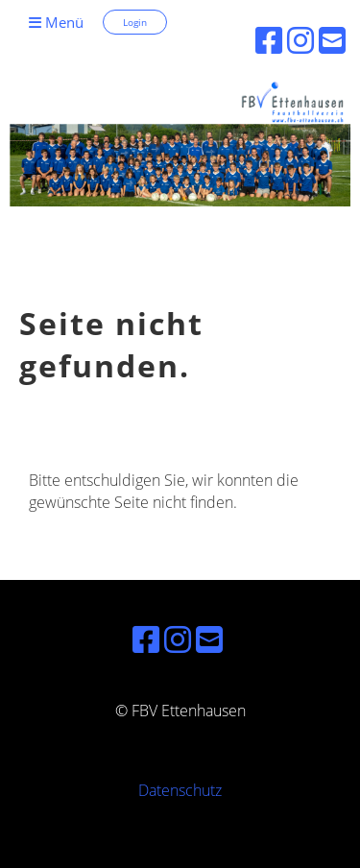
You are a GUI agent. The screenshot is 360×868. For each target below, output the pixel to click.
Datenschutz (180, 790)
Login (135, 22)
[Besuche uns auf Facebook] (146, 639)
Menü (56, 22)
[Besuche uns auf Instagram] (178, 639)
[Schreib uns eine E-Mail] (209, 639)
